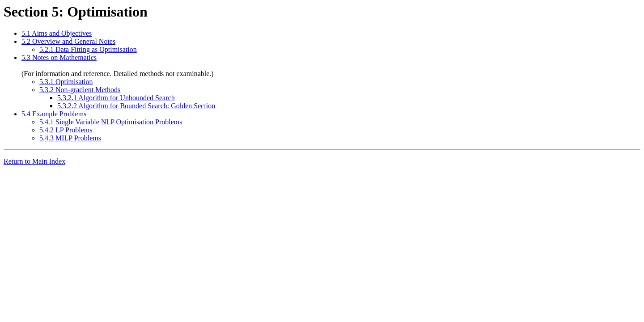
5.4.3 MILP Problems (70, 138)
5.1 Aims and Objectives (57, 33)
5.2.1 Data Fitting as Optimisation (88, 49)
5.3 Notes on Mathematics (59, 57)
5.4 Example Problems (54, 114)
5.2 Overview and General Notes (68, 41)
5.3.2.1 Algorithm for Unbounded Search (116, 98)
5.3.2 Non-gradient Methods (80, 90)
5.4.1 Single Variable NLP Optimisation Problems (111, 122)
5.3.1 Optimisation (66, 82)
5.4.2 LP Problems (66, 130)
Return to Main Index (34, 161)
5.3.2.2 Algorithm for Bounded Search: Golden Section (136, 106)
